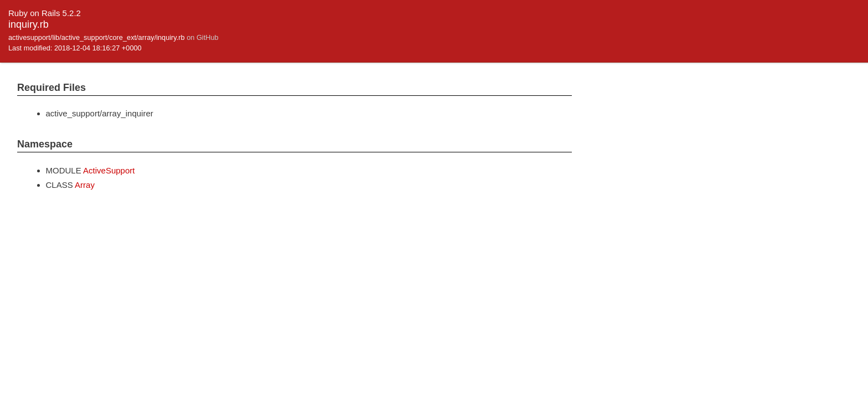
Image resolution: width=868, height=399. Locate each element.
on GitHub (202, 37)
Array (85, 185)
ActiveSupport (109, 170)
